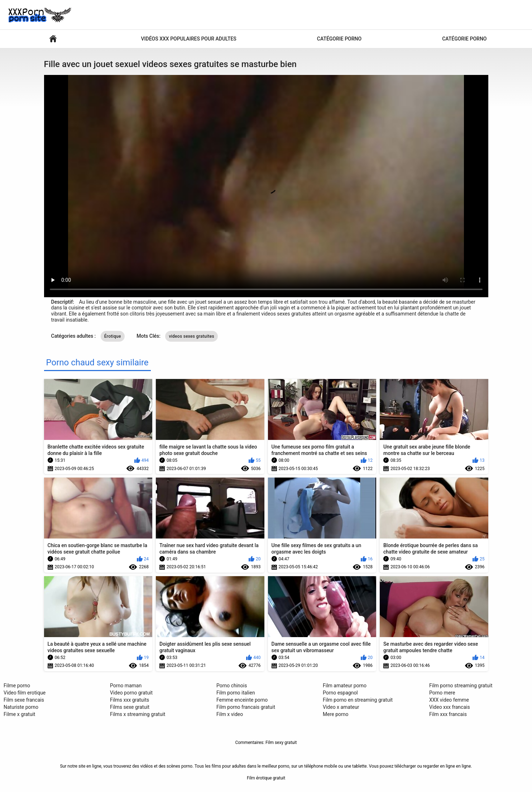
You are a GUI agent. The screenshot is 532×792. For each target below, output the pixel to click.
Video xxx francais (450, 707)
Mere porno (336, 714)
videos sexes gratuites (191, 336)
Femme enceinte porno (242, 700)
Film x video (230, 714)
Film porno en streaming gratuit (358, 700)
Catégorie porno (339, 39)
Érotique (113, 336)
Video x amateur (341, 707)
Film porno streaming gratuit (461, 686)
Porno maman (126, 686)
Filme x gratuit (19, 714)
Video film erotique (25, 693)
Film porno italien (236, 693)
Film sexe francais (24, 700)
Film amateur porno (345, 686)
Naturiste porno (21, 707)
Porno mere (442, 693)
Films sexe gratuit (130, 707)
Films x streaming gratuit (138, 714)
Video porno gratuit (131, 693)
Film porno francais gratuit (246, 707)
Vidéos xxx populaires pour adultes (189, 39)
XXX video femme (449, 700)
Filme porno (17, 686)
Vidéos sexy (53, 39)
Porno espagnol (340, 693)
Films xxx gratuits (130, 700)
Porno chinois (232, 686)
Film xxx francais (448, 714)
